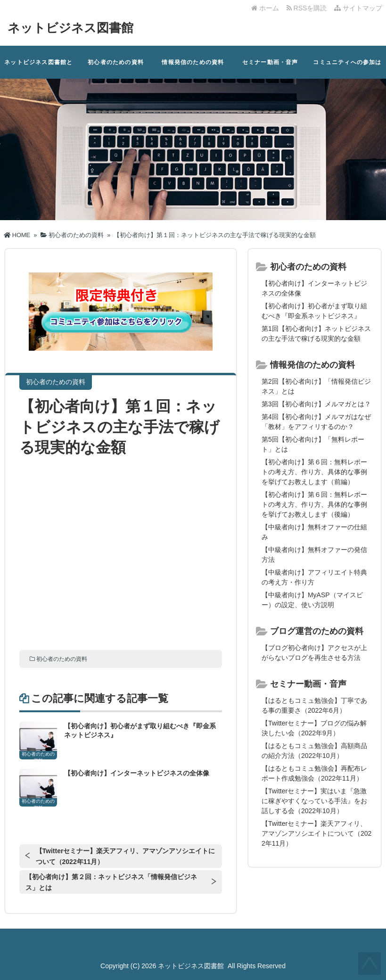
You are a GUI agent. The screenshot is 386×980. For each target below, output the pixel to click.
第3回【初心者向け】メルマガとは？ (316, 404)
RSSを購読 (308, 8)
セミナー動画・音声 (270, 62)
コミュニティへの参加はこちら (347, 69)
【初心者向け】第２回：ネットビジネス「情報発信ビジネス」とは (111, 882)
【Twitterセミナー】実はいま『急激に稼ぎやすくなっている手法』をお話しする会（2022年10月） (314, 801)
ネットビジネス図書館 (70, 28)
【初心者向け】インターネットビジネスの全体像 (137, 773)
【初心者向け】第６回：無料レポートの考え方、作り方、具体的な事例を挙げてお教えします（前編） (314, 472)
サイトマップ (358, 8)
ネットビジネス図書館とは (38, 69)
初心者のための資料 (116, 62)
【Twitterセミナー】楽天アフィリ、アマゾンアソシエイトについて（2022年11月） (126, 856)
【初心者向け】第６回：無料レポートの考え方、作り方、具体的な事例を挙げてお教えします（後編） (314, 504)
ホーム (265, 8)
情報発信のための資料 (193, 62)
